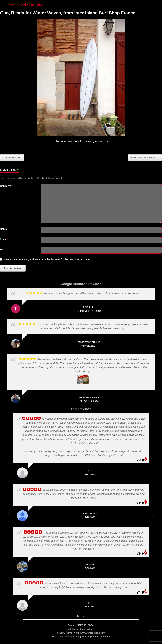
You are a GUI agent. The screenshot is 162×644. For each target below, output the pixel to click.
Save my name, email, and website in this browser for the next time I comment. (48, 259)
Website (5, 249)
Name (4, 229)
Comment (6, 186)
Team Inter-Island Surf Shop (145, 158)
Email (4, 239)
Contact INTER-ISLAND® (81, 625)
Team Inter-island (12, 158)
